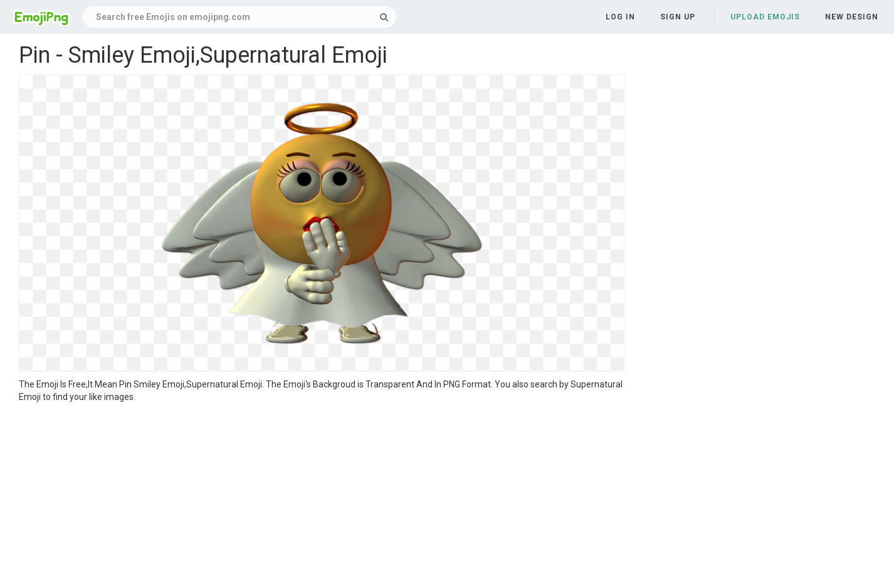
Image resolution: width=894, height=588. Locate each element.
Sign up (678, 17)
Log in (620, 17)
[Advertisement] (322, 497)
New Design (852, 17)
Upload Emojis (765, 17)
